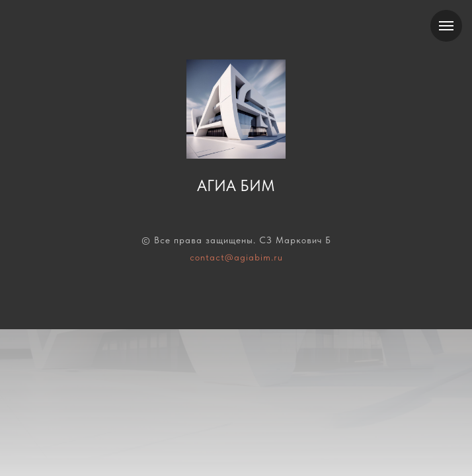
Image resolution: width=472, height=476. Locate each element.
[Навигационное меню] (446, 26)
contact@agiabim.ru (236, 257)
